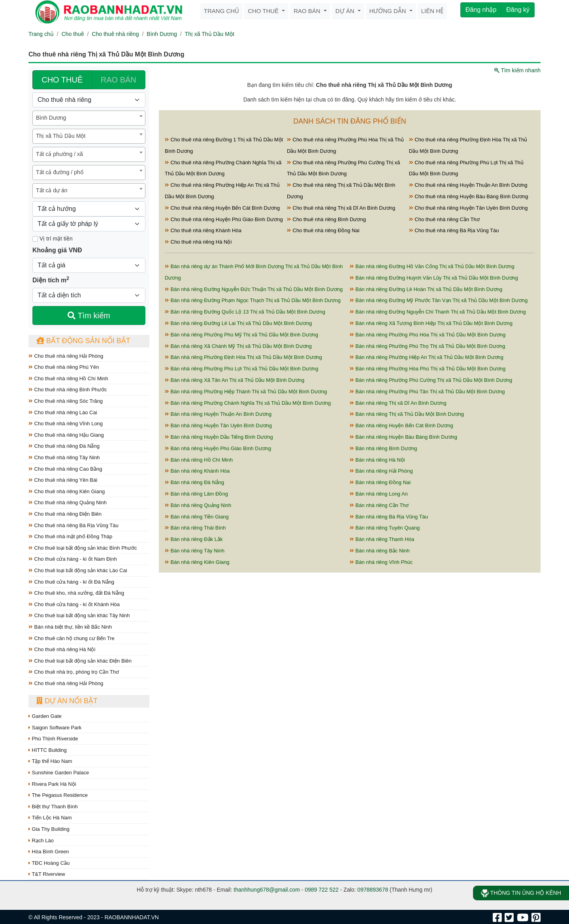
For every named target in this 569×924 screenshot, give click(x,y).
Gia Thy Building (49, 829)
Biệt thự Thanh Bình (53, 807)
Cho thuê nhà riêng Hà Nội (62, 649)
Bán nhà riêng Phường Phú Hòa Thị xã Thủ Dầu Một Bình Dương (428, 335)
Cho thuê (264, 11)
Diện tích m (51, 280)
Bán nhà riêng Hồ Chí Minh (199, 460)
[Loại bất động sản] (89, 100)
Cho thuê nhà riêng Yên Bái (63, 480)
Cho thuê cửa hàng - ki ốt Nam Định (73, 559)
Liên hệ (432, 11)
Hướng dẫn (389, 11)
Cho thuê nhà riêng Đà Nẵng (64, 446)
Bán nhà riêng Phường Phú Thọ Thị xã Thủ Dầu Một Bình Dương (427, 346)
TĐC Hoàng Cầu (49, 863)
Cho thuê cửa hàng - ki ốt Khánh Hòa (74, 604)
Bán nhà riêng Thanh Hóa (382, 539)
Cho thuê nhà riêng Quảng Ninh (68, 502)
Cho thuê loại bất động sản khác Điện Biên (80, 661)
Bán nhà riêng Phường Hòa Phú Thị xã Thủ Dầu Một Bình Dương (428, 369)
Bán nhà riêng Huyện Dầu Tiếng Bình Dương (219, 437)
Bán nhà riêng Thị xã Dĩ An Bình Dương (398, 403)
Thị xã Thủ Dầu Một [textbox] (61, 136)
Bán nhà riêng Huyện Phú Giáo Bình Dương (218, 448)
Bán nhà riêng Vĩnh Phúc (381, 562)
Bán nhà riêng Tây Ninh (195, 551)
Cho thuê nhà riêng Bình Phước (68, 390)
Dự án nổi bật (67, 701)
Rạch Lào (41, 840)
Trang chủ (221, 11)
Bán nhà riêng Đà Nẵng (194, 482)
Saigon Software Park (55, 728)
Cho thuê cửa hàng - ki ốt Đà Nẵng (71, 582)
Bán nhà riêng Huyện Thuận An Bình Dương (218, 414)
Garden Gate (45, 716)
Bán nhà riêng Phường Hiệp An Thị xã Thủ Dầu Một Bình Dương (427, 357)
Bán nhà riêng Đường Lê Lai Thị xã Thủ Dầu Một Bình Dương (238, 323)
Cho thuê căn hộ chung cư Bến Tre (72, 638)
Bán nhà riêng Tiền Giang (197, 517)
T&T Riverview (47, 874)
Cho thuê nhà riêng (115, 34)
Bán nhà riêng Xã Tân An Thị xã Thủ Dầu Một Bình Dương (235, 380)
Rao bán (308, 11)
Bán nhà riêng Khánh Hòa (197, 471)
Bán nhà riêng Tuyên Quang (385, 528)
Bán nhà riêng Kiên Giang (197, 562)
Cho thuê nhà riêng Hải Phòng (66, 356)
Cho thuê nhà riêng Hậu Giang (66, 435)
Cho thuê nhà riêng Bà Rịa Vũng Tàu (73, 525)
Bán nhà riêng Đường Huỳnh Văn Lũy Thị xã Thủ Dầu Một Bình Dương (434, 278)
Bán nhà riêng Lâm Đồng (196, 494)
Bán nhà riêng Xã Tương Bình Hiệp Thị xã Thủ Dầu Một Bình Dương (431, 323)
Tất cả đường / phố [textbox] (60, 172)
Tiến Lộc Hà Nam (50, 818)
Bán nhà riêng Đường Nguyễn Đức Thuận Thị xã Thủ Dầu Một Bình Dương (254, 289)
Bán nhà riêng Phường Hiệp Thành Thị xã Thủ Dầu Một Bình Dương (246, 392)
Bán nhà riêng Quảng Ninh (198, 505)
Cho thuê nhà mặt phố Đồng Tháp (70, 536)
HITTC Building (48, 750)
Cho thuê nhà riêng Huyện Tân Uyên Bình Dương (468, 208)
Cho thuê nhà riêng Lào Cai (63, 412)
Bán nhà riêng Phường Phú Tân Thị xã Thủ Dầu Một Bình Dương (427, 392)
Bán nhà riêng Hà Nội (377, 460)
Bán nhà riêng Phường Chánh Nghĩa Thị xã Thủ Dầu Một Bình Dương (248, 403)
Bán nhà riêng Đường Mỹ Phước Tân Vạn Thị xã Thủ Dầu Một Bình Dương (439, 300)
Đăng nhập (481, 10)
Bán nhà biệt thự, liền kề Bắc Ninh (70, 627)
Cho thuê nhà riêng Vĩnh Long (66, 423)
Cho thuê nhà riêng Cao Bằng (65, 469)
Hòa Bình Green (49, 852)
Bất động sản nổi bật (83, 341)
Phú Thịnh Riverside (53, 739)
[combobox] (89, 118)
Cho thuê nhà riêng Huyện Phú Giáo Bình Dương (224, 219)
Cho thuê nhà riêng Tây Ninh (64, 457)
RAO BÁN (119, 80)
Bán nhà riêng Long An (379, 494)
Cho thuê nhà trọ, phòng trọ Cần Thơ (74, 672)
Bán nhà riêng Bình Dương (383, 448)
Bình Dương (162, 34)
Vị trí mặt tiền (53, 239)
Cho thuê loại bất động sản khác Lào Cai (78, 570)
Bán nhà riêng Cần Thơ (379, 505)
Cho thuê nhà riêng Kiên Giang (67, 491)
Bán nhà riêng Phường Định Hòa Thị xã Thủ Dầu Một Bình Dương (243, 357)
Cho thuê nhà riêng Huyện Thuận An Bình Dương (468, 185)
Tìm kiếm (89, 316)
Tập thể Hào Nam (50, 761)
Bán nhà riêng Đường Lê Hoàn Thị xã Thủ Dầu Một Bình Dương (426, 289)
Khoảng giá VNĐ (57, 250)
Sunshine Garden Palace (59, 773)
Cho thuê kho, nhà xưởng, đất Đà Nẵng (76, 593)
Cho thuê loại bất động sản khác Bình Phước (83, 548)
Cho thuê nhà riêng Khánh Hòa (203, 230)
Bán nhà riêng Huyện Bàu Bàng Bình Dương (403, 437)
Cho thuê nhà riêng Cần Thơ (444, 219)
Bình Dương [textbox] (51, 118)
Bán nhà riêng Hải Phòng (381, 471)
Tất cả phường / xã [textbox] (59, 154)
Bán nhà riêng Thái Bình (195, 528)
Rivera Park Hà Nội (52, 784)
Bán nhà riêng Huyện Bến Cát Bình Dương (401, 425)
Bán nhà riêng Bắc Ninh (380, 551)
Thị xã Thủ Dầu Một (210, 34)
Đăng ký (518, 10)
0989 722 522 (322, 890)
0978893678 (373, 890)
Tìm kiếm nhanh (517, 70)
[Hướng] (89, 209)
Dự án (346, 11)
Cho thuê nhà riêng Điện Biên (65, 514)
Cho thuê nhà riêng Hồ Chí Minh (68, 378)
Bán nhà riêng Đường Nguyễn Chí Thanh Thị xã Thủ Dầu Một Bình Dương (438, 312)
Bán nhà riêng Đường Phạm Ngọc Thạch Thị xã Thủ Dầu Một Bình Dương (253, 300)
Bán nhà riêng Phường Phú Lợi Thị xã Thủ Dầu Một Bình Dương (242, 369)
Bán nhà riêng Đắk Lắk (194, 539)
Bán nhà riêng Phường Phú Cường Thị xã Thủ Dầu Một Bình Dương (431, 380)
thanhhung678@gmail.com (267, 890)
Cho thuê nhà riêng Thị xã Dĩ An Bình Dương (341, 208)
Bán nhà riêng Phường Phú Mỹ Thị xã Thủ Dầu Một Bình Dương (241, 335)
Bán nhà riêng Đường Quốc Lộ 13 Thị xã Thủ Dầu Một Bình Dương (245, 312)
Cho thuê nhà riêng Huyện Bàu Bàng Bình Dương (469, 196)
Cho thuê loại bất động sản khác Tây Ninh (79, 615)
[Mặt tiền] (35, 239)
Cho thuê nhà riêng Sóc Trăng (66, 401)
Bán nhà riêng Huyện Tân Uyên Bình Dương (218, 425)
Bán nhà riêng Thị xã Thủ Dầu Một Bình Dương (407, 414)
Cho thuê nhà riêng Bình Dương (326, 219)
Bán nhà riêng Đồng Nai (380, 482)
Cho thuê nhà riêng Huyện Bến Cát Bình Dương (222, 208)
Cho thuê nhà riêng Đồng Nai (323, 230)
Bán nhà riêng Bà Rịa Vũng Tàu (389, 517)
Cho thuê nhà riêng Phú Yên (64, 367)
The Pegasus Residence (58, 795)
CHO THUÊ (62, 80)
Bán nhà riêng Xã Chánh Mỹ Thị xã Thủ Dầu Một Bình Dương (238, 346)
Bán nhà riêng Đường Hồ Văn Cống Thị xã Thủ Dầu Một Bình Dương (432, 266)
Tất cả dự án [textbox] (52, 190)
